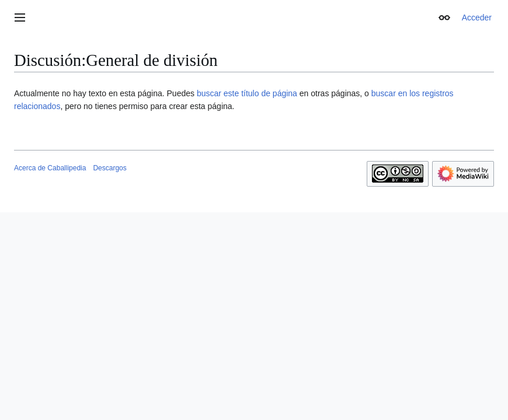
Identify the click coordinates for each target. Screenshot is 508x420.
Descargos (109, 168)
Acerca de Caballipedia (50, 168)
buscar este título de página (247, 93)
